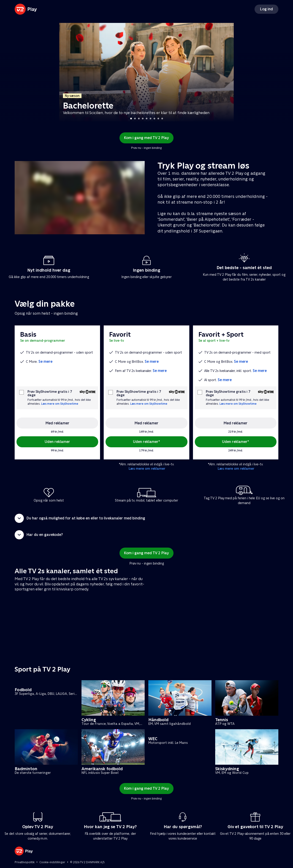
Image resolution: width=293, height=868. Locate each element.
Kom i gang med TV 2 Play (146, 138)
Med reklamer (57, 423)
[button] (146, 518)
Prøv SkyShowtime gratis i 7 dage (50, 393)
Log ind (266, 9)
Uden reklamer (57, 442)
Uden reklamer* (146, 442)
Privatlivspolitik (25, 862)
